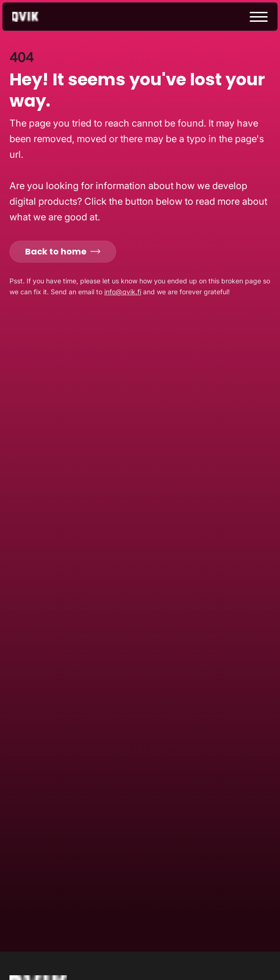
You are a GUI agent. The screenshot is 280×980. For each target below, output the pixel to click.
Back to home (63, 251)
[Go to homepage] (34, 17)
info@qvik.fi (123, 292)
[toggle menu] (259, 17)
